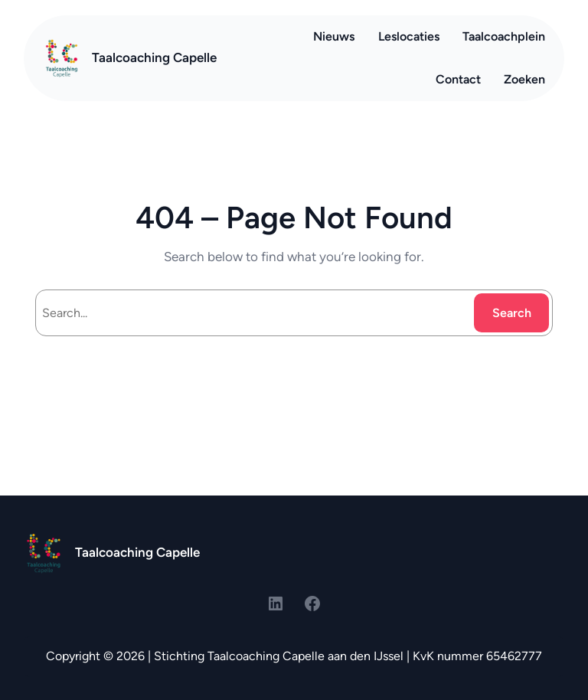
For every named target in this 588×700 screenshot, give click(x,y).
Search (512, 313)
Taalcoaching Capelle (154, 57)
